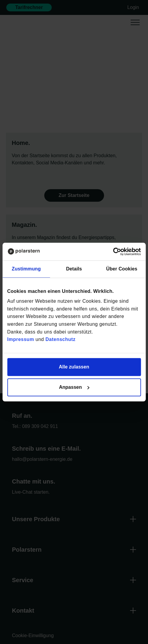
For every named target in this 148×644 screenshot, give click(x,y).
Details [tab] (74, 269)
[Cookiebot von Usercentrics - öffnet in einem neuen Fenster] (115, 251)
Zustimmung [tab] (26, 269)
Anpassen (74, 387)
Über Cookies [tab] (122, 269)
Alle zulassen (74, 367)
